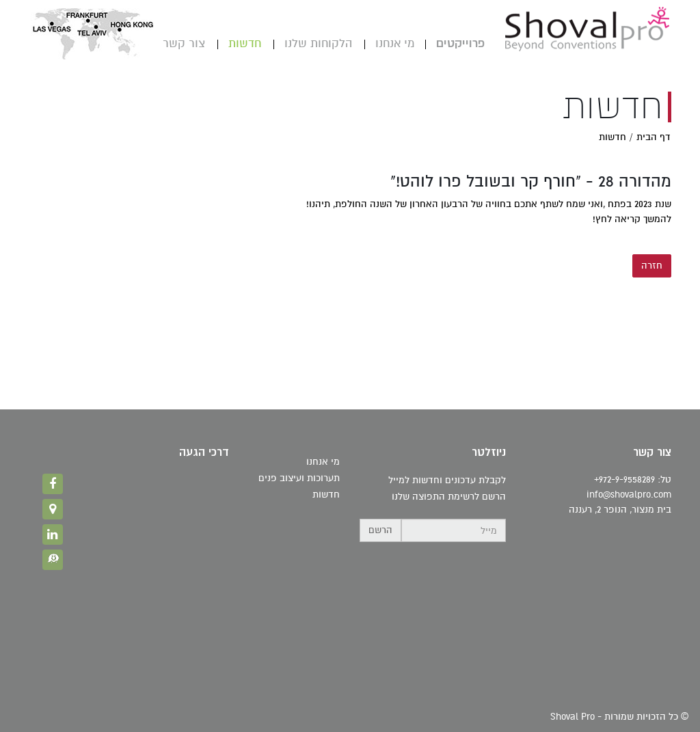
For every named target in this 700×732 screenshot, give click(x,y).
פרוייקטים (460, 44)
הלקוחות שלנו (318, 44)
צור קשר (184, 44)
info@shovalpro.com (629, 494)
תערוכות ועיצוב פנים (299, 478)
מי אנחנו (395, 44)
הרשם (380, 530)
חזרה (652, 266)
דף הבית (654, 137)
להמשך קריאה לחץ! (632, 219)
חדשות (245, 44)
